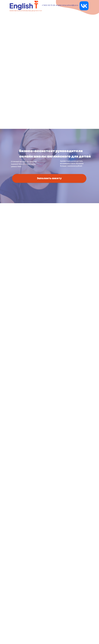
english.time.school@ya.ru (67, 5)
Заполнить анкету (49, 178)
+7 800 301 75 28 (48, 5)
